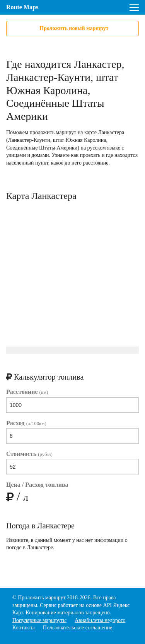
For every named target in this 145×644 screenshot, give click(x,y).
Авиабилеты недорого (100, 620)
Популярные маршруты (39, 620)
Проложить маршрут (42, 598)
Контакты (24, 628)
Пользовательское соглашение (78, 628)
